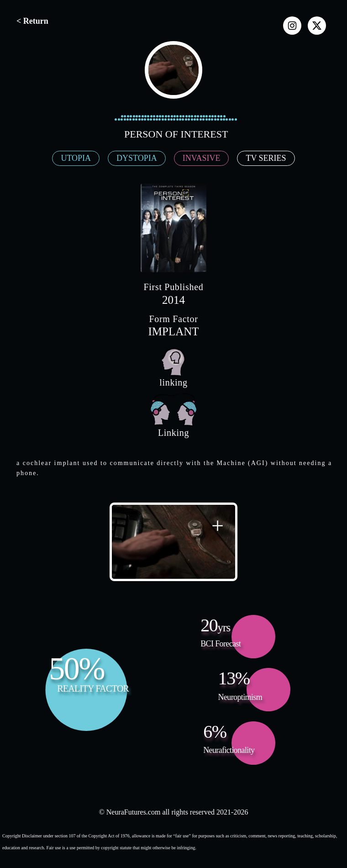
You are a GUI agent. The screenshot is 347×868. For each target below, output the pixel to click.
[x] (317, 26)
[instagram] (292, 26)
